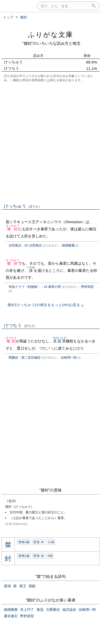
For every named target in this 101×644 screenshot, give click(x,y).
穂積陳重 (68, 245)
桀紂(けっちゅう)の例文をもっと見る (44, 305)
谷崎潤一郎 (69, 358)
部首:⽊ (39, 542)
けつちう (20, 325)
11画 (51, 542)
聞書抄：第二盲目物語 (25, 358)
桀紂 (13, 229)
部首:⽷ (39, 556)
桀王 (23, 586)
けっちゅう (22, 206)
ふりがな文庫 (51, 35)
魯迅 (40, 610)
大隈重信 (53, 610)
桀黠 (32, 586)
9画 (50, 556)
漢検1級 (24, 542)
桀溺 (7, 586)
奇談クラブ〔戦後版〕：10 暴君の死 (35, 287)
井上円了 (27, 610)
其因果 (59, 341)
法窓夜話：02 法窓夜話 (25, 245)
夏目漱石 (11, 616)
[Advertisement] (50, 142)
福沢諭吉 (69, 610)
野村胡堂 (87, 287)
